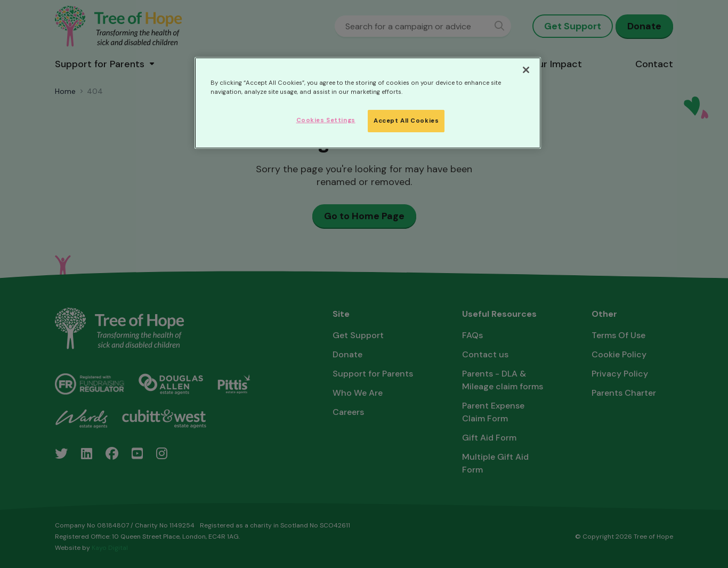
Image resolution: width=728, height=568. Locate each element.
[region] (368, 103)
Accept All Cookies (406, 121)
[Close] (526, 70)
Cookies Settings (326, 120)
